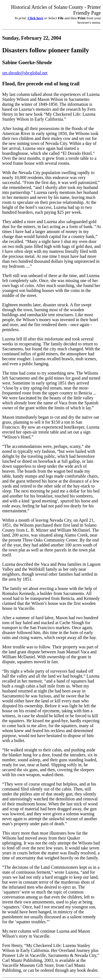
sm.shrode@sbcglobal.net (25, 73)
